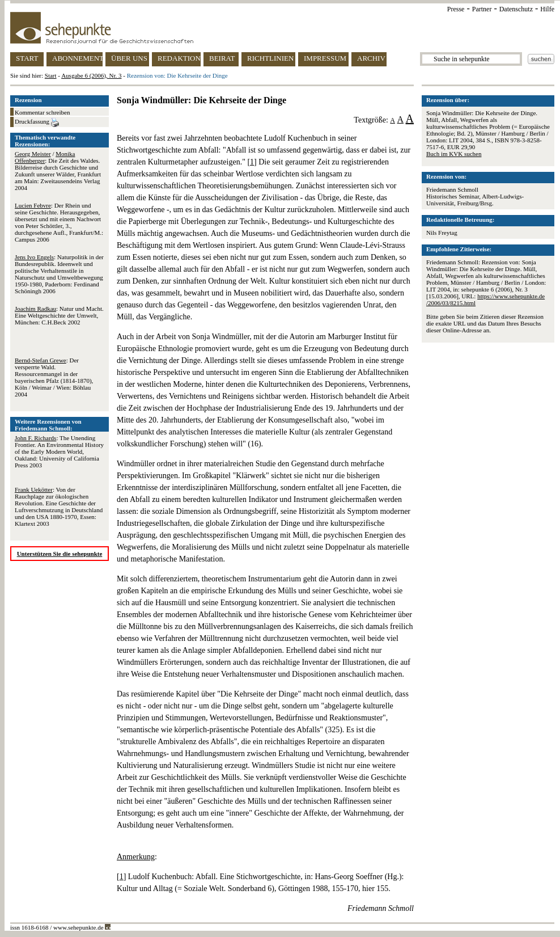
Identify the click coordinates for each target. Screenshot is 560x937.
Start (51, 75)
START (27, 58)
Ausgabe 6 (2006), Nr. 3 (91, 75)
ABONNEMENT (77, 58)
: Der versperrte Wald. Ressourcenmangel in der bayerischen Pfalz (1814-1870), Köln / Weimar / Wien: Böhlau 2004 (54, 377)
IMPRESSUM (325, 58)
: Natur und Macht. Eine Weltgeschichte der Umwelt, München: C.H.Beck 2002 (59, 315)
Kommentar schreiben (42, 112)
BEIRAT (222, 58)
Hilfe (547, 9)
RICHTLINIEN (270, 58)
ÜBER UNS (129, 58)
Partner (482, 9)
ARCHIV (371, 58)
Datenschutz (516, 9)
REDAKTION (179, 58)
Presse (456, 9)
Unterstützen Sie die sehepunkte (60, 554)
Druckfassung (37, 123)
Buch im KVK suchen (454, 154)
